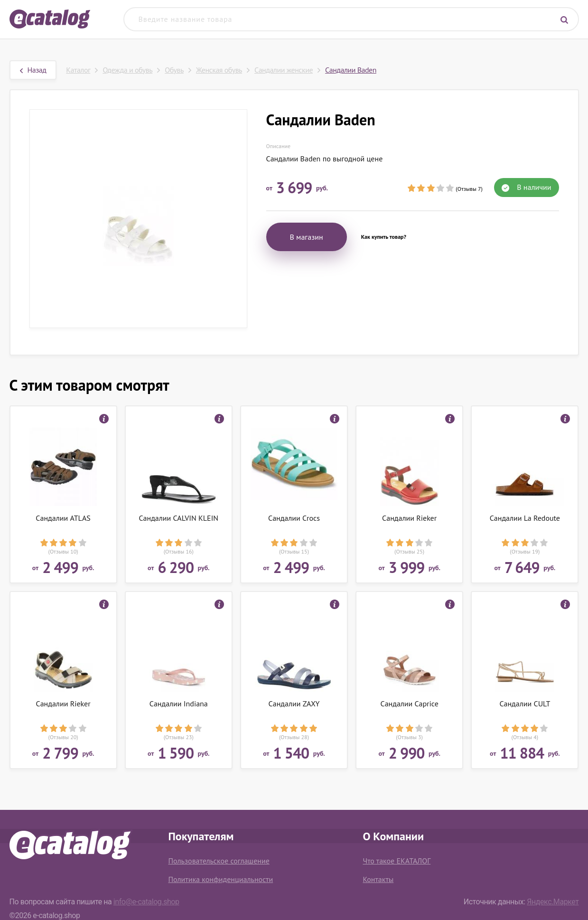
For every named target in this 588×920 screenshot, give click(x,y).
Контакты (378, 879)
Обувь (174, 70)
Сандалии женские (284, 70)
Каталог (78, 70)
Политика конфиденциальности (221, 879)
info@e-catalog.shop (146, 902)
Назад (33, 70)
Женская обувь (219, 70)
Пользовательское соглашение (219, 861)
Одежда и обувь (127, 70)
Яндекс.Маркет (553, 902)
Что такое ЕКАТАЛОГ (397, 861)
